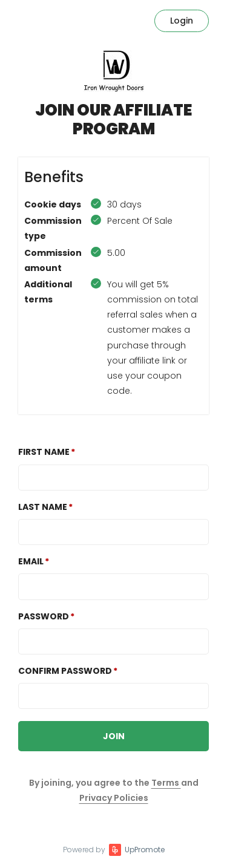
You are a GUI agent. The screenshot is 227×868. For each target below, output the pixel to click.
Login (182, 21)
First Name (44, 452)
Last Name (43, 507)
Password (44, 616)
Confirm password (65, 671)
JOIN (114, 736)
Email (31, 561)
